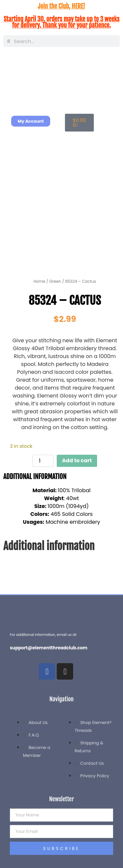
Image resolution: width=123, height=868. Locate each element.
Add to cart (77, 460)
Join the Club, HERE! (61, 6)
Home (39, 281)
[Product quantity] (43, 461)
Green (55, 281)
